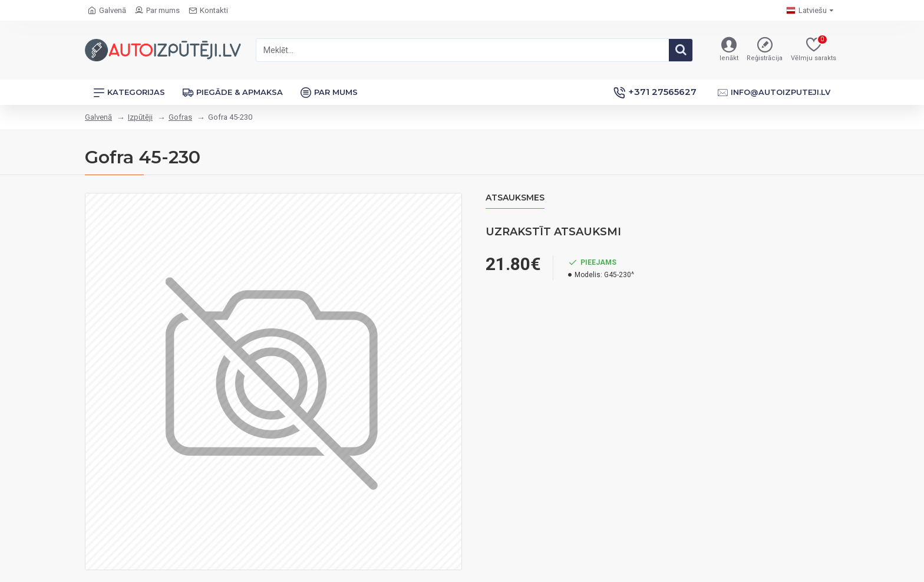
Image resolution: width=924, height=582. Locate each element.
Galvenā (98, 117)
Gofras (180, 117)
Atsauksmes (515, 198)
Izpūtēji (140, 117)
